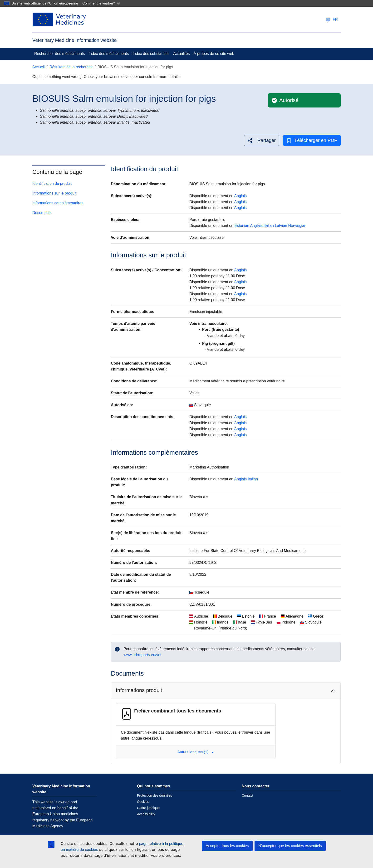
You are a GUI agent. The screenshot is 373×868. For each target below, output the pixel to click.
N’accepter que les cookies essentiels (290, 846)
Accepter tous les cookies (227, 846)
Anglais (240, 196)
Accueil (39, 67)
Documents (42, 213)
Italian (269, 226)
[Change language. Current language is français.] (332, 20)
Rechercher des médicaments (60, 54)
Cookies (143, 802)
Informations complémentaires (58, 203)
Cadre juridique (148, 808)
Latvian (281, 226)
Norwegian (297, 226)
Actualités (181, 54)
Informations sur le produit (54, 193)
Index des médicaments (109, 54)
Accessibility (146, 814)
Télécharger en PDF (312, 140)
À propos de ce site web (214, 54)
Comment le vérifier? (101, 3)
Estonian (242, 226)
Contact (247, 795)
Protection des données (155, 795)
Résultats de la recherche (71, 67)
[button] (262, 140)
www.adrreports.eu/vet (142, 655)
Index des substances (151, 54)
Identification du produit (52, 183)
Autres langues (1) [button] (196, 752)
